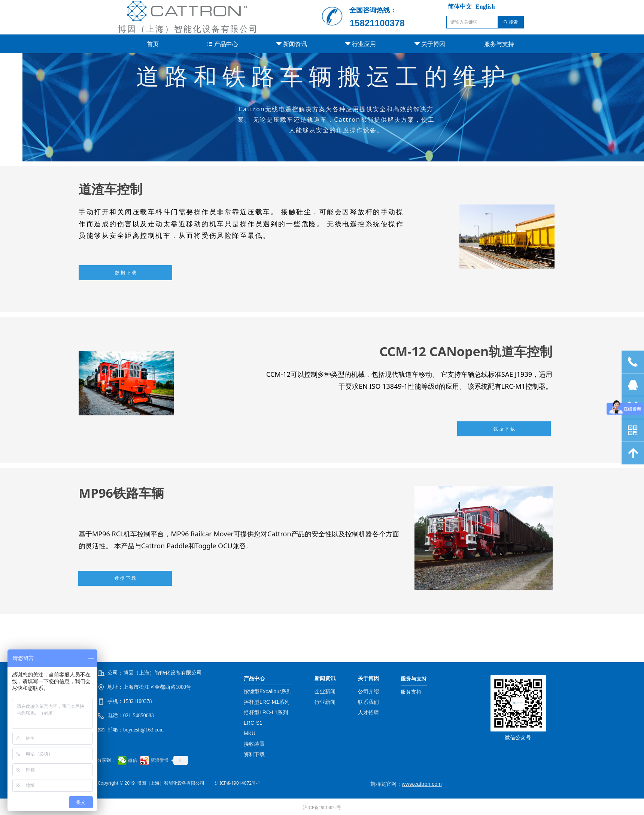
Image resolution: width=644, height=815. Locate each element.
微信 (133, 760)
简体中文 (460, 7)
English (485, 7)
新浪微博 (160, 760)
